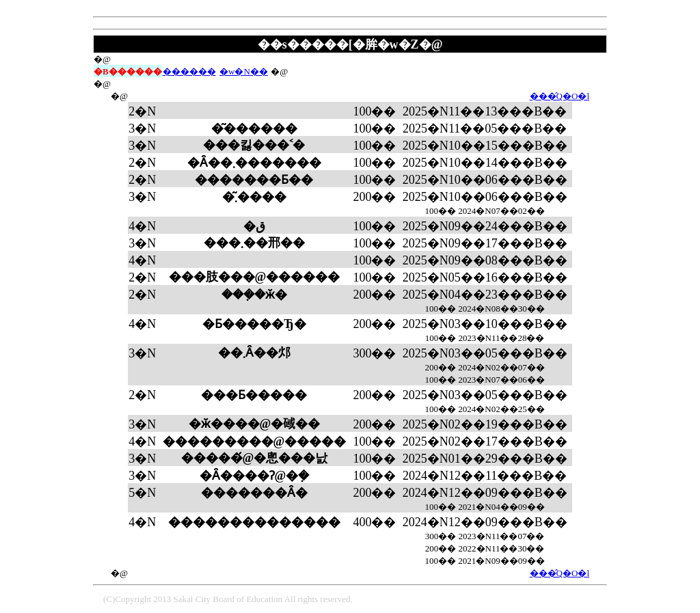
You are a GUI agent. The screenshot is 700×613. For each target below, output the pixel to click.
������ (189, 71)
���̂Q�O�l (560, 96)
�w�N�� (244, 71)
